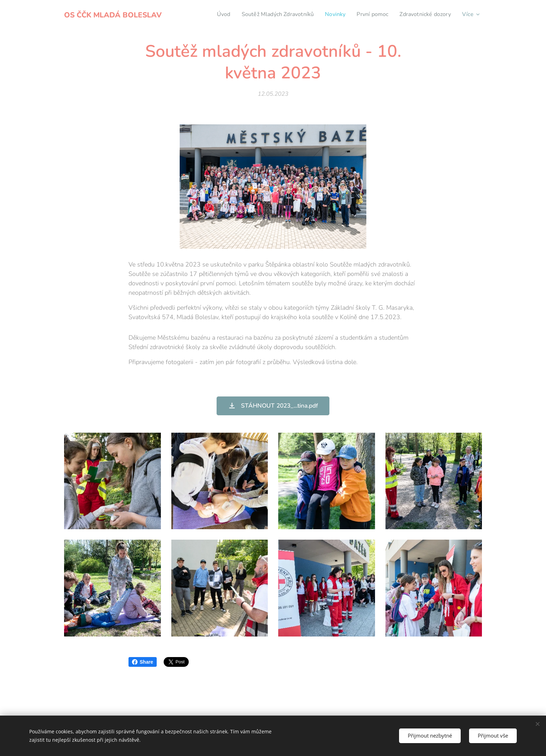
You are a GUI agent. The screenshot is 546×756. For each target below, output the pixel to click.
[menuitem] (211, 14)
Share (143, 662)
